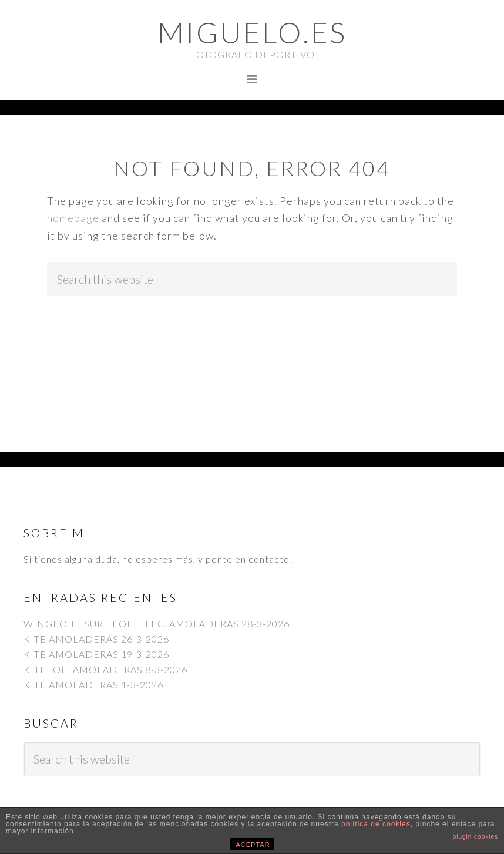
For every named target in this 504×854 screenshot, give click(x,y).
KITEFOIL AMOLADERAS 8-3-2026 (105, 669)
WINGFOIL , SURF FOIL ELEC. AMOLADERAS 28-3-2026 (157, 623)
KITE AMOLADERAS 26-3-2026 (96, 639)
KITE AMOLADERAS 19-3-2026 (96, 654)
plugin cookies (476, 837)
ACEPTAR (253, 845)
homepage (73, 218)
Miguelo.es (252, 32)
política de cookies (376, 824)
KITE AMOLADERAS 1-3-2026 (93, 685)
